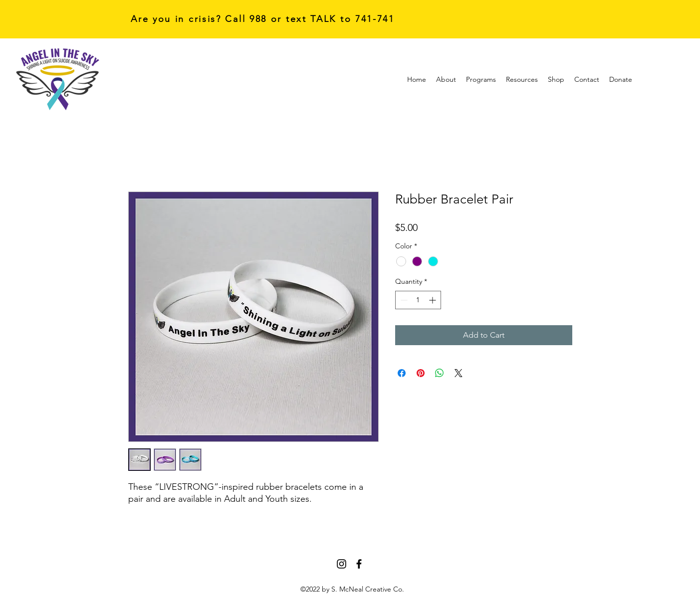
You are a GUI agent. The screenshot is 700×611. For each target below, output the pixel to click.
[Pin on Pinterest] (421, 373)
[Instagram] (342, 564)
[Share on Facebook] (402, 373)
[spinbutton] (418, 300)
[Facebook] (359, 564)
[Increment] (433, 300)
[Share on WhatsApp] (440, 373)
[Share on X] (459, 373)
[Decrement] (403, 300)
